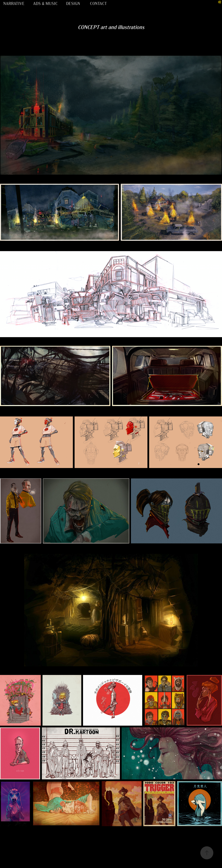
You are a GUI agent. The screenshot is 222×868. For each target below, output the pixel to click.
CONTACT (98, 3)
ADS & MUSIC (45, 3)
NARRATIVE (14, 3)
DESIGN (73, 3)
